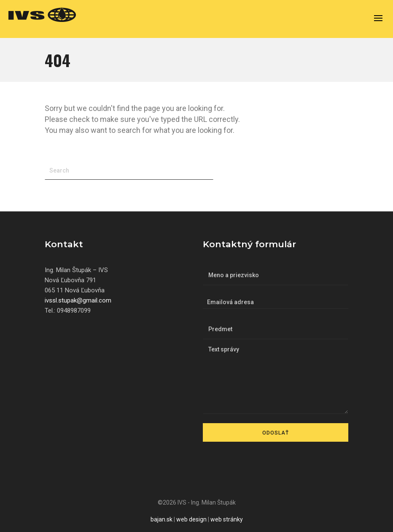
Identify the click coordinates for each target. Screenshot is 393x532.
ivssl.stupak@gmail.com (78, 300)
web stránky (227, 519)
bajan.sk (162, 519)
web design (191, 519)
